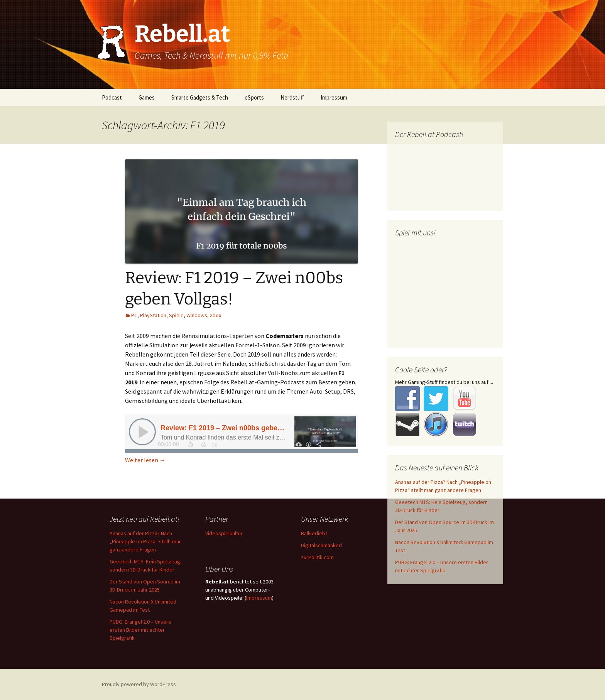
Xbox (215, 315)
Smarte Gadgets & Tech (200, 97)
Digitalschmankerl (321, 545)
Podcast (112, 97)
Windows (197, 315)
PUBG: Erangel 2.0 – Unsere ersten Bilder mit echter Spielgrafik (140, 630)
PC (134, 315)
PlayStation (153, 315)
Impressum (334, 97)
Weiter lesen (145, 460)
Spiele (176, 315)
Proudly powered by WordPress (139, 684)
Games (147, 97)
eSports (254, 97)
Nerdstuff (292, 97)
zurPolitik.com (317, 557)
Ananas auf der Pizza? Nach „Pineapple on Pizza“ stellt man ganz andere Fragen (146, 541)
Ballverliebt (314, 533)
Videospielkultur (224, 533)
